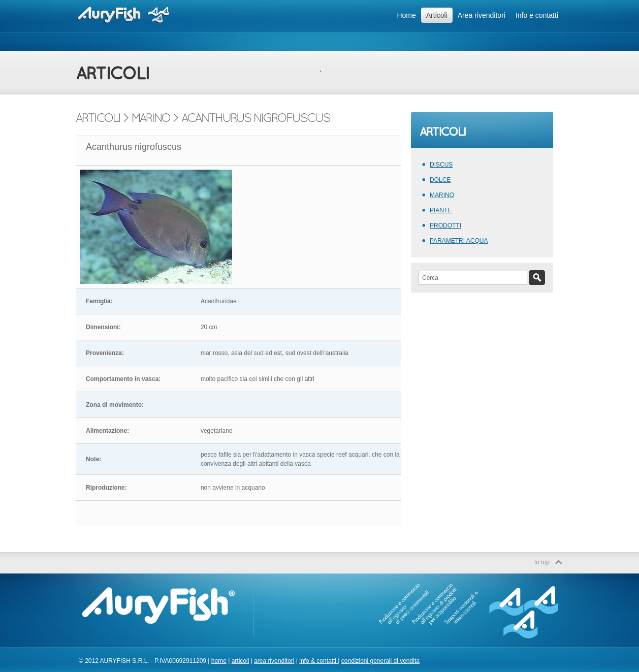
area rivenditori (274, 661)
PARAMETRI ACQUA (459, 241)
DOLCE (440, 180)
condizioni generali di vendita (380, 661)
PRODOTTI (445, 226)
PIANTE (441, 210)
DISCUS (441, 165)
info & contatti (318, 661)
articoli (241, 661)
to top (542, 562)
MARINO (442, 195)
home (219, 661)
